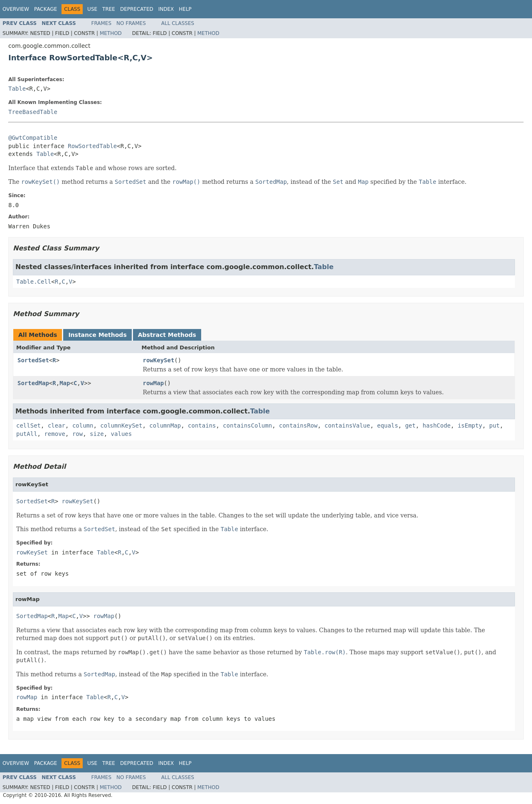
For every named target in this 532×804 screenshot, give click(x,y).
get (410, 426)
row (78, 434)
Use (92, 9)
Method (111, 33)
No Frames (131, 23)
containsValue (347, 426)
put (494, 426)
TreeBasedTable (33, 112)
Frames (102, 23)
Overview (16, 9)
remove (55, 434)
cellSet (28, 426)
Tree (109, 9)
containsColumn (247, 426)
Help (185, 9)
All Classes (178, 23)
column (83, 426)
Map (65, 383)
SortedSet (33, 360)
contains (202, 426)
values (122, 434)
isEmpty (470, 426)
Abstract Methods (167, 335)
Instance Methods (97, 335)
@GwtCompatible (33, 138)
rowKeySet (159, 360)
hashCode (437, 426)
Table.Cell (34, 282)
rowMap (154, 383)
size (97, 434)
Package (46, 9)
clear (57, 426)
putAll (27, 434)
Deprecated (137, 9)
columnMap (165, 426)
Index (166, 9)
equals (388, 426)
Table (17, 89)
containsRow (298, 426)
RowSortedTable (92, 146)
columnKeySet (121, 426)
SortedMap (33, 383)
